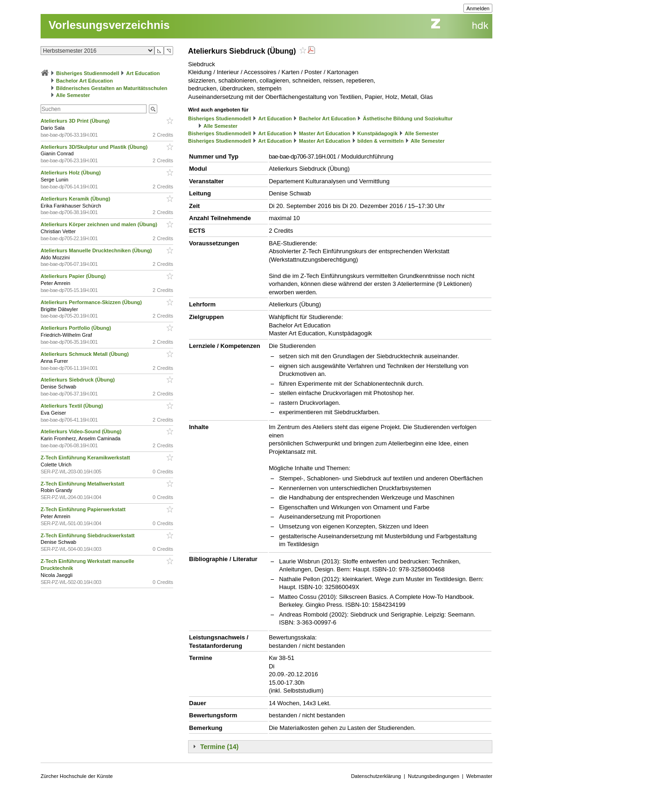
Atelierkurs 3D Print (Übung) (76, 121)
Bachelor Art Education (84, 81)
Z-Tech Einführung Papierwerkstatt (84, 509)
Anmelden (478, 8)
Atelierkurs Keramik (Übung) (76, 199)
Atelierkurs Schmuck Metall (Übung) (85, 354)
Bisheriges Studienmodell (87, 73)
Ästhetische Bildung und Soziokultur (408, 118)
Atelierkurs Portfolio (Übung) (77, 328)
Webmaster (479, 776)
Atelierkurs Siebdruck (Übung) (78, 380)
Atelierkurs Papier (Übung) (74, 276)
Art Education (143, 73)
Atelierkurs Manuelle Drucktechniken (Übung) (97, 250)
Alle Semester (73, 95)
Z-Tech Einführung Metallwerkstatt (83, 484)
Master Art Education (324, 133)
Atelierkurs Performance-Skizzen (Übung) (92, 302)
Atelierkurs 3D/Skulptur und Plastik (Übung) (95, 147)
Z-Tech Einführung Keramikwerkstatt (86, 458)
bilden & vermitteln (381, 141)
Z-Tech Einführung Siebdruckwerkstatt (88, 535)
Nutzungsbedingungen (434, 776)
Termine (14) (219, 747)
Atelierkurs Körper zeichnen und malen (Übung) (100, 224)
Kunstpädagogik (378, 133)
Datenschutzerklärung (376, 776)
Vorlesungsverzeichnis (109, 25)
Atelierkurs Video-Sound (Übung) (82, 431)
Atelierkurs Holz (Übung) (71, 173)
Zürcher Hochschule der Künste (77, 776)
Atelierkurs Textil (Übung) (73, 406)
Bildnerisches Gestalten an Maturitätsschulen (112, 88)
